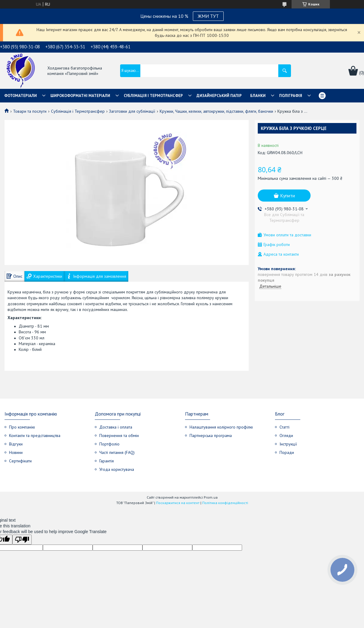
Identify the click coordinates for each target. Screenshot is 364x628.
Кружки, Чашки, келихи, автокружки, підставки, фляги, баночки (216, 111)
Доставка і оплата (116, 427)
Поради (287, 452)
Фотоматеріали (21, 96)
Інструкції (288, 444)
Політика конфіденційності (225, 503)
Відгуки (16, 444)
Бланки (258, 96)
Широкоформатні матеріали (80, 96)
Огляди (286, 435)
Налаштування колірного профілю (221, 427)
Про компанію (22, 427)
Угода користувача (117, 469)
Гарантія (107, 461)
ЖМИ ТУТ (208, 16)
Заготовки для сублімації (132, 111)
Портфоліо (109, 444)
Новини (16, 452)
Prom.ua (211, 497)
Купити (287, 196)
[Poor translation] (22, 540)
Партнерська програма (211, 435)
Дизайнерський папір (219, 96)
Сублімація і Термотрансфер (78, 111)
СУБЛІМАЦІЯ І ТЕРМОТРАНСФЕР (153, 96)
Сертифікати (20, 461)
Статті (284, 427)
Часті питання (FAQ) (117, 452)
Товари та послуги (30, 111)
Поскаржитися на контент (178, 503)
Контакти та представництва (35, 435)
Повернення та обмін (119, 435)
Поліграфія (291, 96)
